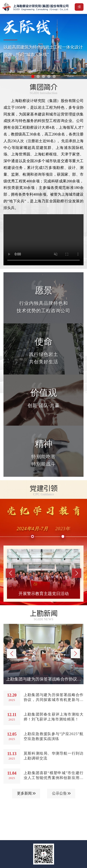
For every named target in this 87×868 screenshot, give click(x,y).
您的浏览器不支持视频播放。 (43, 240)
